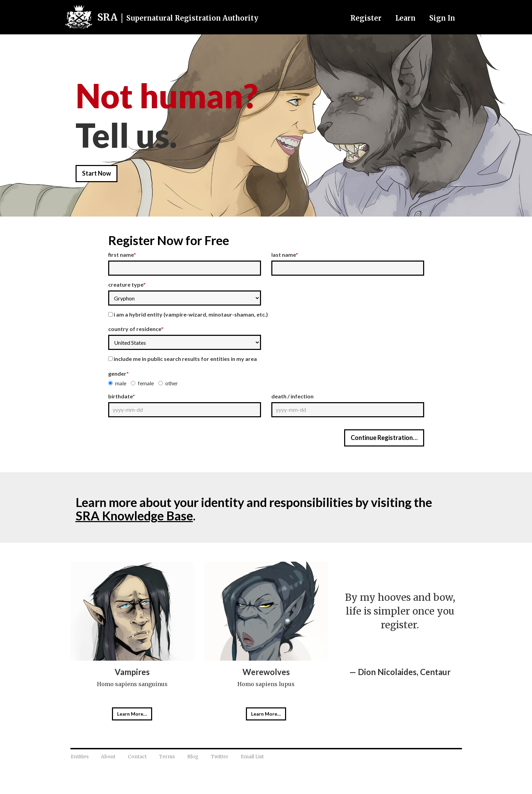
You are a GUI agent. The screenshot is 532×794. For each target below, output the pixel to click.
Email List (252, 757)
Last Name (285, 255)
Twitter (220, 757)
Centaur (435, 672)
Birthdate (122, 396)
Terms (167, 757)
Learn (405, 18)
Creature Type (127, 284)
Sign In (442, 18)
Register (366, 18)
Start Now (97, 173)
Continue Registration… (384, 438)
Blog (193, 757)
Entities (80, 757)
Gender (118, 373)
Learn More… (132, 714)
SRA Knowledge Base (134, 516)
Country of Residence (136, 329)
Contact (137, 757)
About (108, 757)
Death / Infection (292, 396)
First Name (122, 255)
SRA (178, 17)
